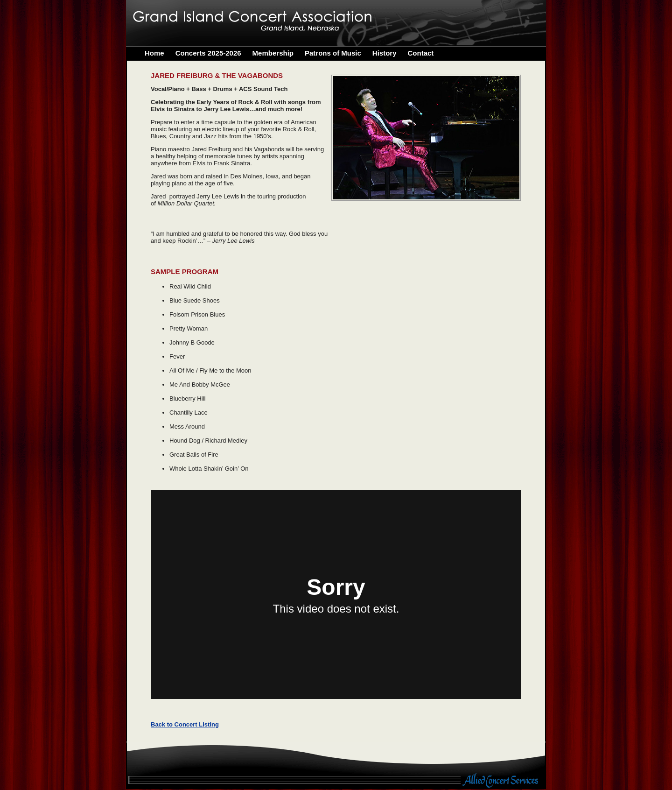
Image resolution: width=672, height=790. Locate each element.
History (385, 53)
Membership (273, 53)
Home (154, 53)
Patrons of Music (333, 53)
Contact (421, 53)
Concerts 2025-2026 (208, 53)
